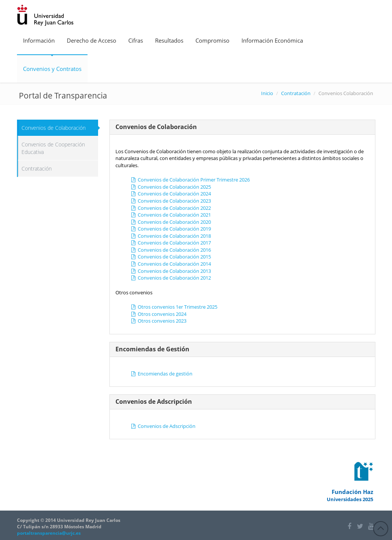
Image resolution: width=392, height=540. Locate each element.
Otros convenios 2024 (158, 314)
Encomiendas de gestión (161, 374)
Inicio (267, 93)
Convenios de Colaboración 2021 (171, 215)
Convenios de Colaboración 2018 (171, 236)
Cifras (136, 40)
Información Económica (272, 40)
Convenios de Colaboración (54, 128)
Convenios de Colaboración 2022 (171, 208)
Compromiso (212, 40)
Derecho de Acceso (91, 40)
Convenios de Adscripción (163, 426)
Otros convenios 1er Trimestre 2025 (174, 307)
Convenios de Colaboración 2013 (171, 271)
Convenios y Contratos (52, 69)
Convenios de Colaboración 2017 (171, 243)
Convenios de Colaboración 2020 (171, 222)
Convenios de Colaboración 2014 (171, 264)
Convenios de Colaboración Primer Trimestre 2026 (190, 180)
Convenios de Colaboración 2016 (171, 250)
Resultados (169, 40)
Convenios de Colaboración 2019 (171, 229)
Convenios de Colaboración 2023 (171, 201)
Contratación (296, 93)
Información (39, 40)
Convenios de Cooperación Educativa (53, 148)
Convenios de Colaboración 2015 (171, 257)
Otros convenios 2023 (158, 321)
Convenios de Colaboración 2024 (171, 194)
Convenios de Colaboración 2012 (171, 278)
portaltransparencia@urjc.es (49, 533)
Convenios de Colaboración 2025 (171, 187)
